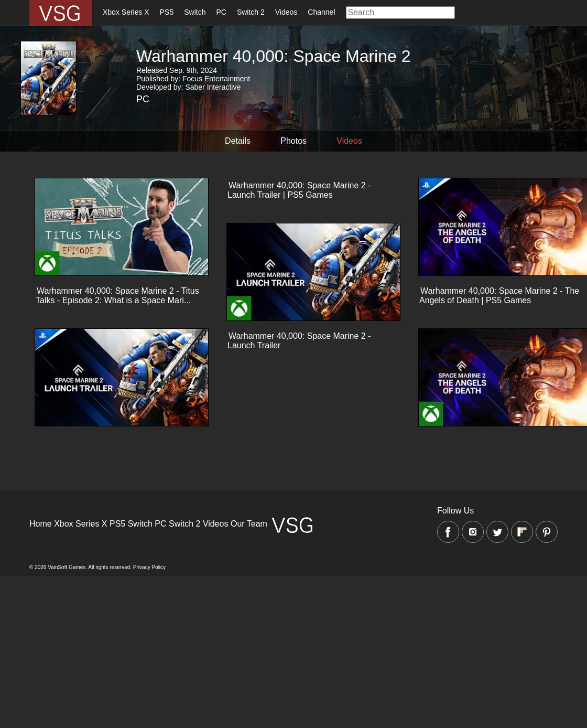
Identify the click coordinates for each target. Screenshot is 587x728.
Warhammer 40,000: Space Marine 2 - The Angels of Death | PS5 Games (499, 296)
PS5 (167, 12)
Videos (286, 12)
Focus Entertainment (216, 79)
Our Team (249, 524)
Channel (321, 12)
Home (41, 524)
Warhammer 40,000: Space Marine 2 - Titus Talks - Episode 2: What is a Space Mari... (117, 296)
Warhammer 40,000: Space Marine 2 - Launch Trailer (299, 341)
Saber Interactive (213, 87)
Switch (195, 12)
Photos (293, 141)
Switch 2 (251, 12)
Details (233, 141)
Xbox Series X (126, 12)
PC (221, 12)
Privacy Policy (149, 567)
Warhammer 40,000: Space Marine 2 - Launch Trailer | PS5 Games (299, 190)
